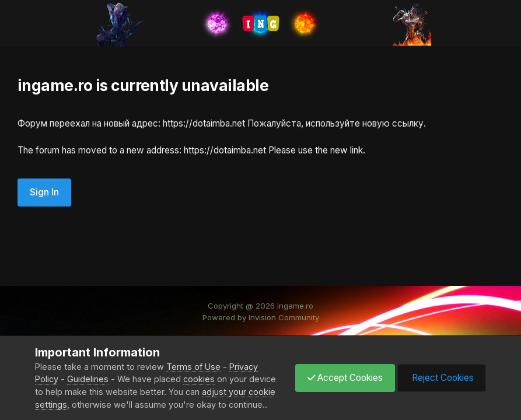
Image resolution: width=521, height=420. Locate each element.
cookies (199, 379)
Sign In (44, 192)
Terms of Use (193, 367)
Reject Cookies (442, 378)
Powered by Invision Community (261, 317)
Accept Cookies (345, 378)
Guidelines (88, 379)
